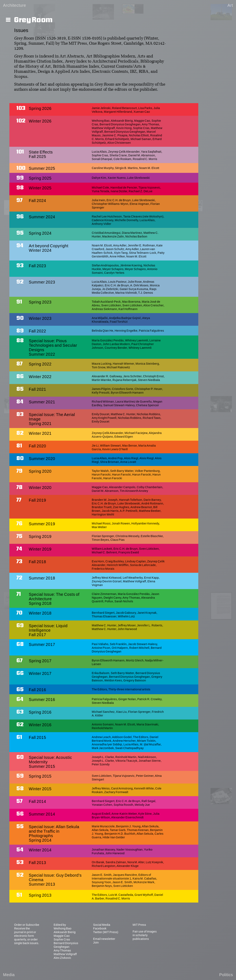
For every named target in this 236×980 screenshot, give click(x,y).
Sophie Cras (62, 939)
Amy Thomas (62, 950)
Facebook (100, 928)
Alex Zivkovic (62, 958)
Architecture (15, 5)
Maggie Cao (62, 936)
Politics (226, 975)
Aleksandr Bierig (65, 932)
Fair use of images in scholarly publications (145, 935)
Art (230, 5)
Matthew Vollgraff (65, 954)
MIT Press (139, 925)
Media (9, 975)
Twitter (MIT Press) (106, 932)
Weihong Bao (62, 928)
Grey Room (33, 20)
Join (96, 942)
